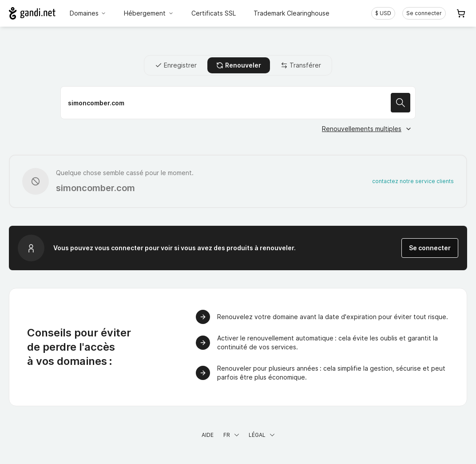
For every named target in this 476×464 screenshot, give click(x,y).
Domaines (88, 13)
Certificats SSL (214, 13)
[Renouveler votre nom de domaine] (238, 103)
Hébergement (149, 13)
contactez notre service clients (413, 181)
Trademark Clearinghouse (292, 13)
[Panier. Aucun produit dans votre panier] (461, 13)
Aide (208, 435)
